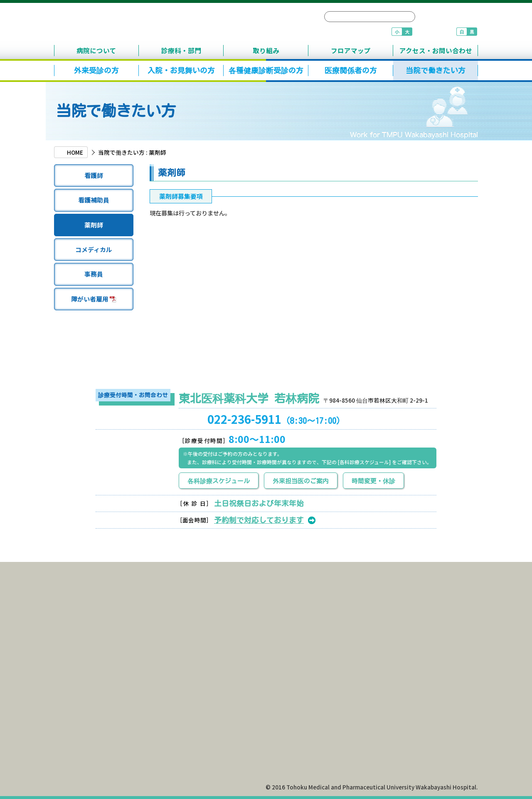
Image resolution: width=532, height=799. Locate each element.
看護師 (94, 175)
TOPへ (448, 554)
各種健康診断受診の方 (266, 70)
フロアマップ (351, 50)
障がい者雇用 (94, 299)
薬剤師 (94, 225)
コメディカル (94, 249)
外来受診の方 (96, 70)
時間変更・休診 (373, 481)
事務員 (94, 274)
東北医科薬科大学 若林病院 (172, 24)
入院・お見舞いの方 (181, 70)
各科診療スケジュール (219, 481)
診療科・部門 (181, 50)
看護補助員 (94, 200)
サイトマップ (448, 17)
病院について (96, 50)
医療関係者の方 (351, 70)
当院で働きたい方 (436, 70)
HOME (75, 152)
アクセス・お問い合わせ (436, 50)
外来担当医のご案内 (301, 481)
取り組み (266, 50)
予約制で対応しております (259, 520)
